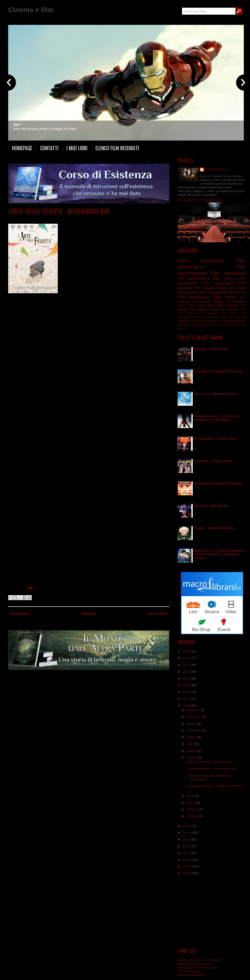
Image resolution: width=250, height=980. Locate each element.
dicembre (194, 710)
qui (30, 588)
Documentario (231, 317)
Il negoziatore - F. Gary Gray (215, 439)
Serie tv (226, 288)
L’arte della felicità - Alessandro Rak (59, 211)
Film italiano (202, 302)
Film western (230, 309)
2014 (187, 833)
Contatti (49, 148)
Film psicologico (218, 283)
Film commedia (201, 261)
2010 (187, 860)
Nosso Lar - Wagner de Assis (216, 394)
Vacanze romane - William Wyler (209, 762)
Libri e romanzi (188, 971)
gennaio (193, 816)
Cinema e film (31, 10)
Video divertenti (201, 317)
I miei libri (77, 148)
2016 (187, 706)
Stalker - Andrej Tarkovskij (214, 528)
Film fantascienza (194, 278)
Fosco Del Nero (216, 169)
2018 (187, 692)
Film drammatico (84, 218)
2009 (187, 866)
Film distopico (236, 302)
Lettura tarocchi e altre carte (198, 967)
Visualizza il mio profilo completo (201, 200)
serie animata (227, 305)
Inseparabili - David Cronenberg (218, 483)
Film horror (237, 292)
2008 (187, 873)
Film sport (197, 321)
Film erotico (239, 325)
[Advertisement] (212, 911)
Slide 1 (17, 124)
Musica (216, 317)
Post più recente (20, 614)
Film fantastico (228, 273)
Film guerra (229, 313)
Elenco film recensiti (117, 148)
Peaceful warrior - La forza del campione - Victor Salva (217, 418)
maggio (192, 757)
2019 (187, 685)
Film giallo (206, 305)
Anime (241, 288)
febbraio (193, 809)
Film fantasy (205, 288)
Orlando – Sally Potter (211, 349)
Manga (218, 302)
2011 (187, 853)
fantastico (212, 321)
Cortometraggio (229, 321)
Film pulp (191, 324)
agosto (192, 737)
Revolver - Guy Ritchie (211, 506)
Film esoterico (208, 313)
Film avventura (212, 292)
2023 (187, 658)
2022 (187, 665)
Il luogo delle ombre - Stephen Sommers (214, 786)
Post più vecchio (158, 614)
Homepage (22, 148)
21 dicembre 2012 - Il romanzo (199, 960)
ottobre (192, 724)
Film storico (187, 305)
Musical (182, 328)
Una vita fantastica (191, 975)
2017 (187, 699)
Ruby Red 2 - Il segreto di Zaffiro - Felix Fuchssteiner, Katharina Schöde (220, 554)
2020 (187, 678)
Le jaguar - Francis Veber (213, 461)
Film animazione (60, 218)
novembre (194, 717)
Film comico (224, 278)
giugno (192, 751)
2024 (187, 651)
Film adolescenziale (204, 309)
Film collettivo (223, 325)
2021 (187, 672)
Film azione (188, 292)
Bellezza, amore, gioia (193, 964)
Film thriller (225, 297)
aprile (191, 796)
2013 (187, 839)
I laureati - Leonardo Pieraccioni (218, 371)
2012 (187, 846)
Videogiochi (206, 324)
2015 (187, 826)
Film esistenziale (109, 218)
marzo (191, 803)
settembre (194, 730)
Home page (89, 614)
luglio (191, 744)
